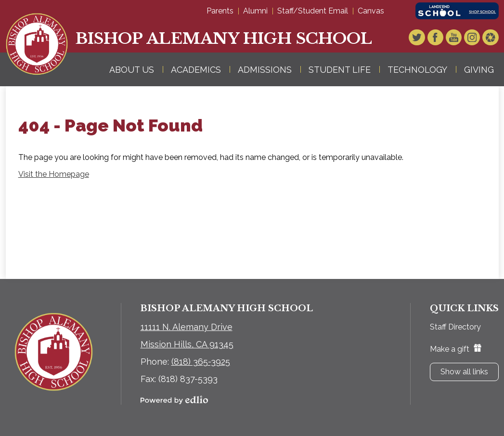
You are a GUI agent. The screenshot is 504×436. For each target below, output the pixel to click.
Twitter (424, 38)
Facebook (441, 38)
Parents (220, 11)
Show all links (464, 372)
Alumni (255, 11)
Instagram (475, 38)
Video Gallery (491, 38)
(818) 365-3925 (201, 362)
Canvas (371, 11)
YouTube (458, 38)
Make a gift (456, 349)
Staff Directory (455, 327)
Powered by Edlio (174, 400)
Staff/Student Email (313, 11)
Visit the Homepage (54, 174)
